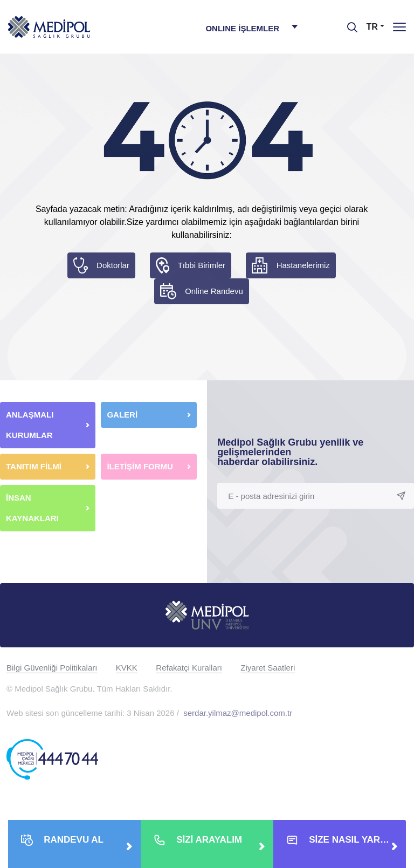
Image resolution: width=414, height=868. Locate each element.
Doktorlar (113, 265)
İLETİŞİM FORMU (140, 466)
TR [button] (372, 27)
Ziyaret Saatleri (268, 668)
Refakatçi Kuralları (189, 668)
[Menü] (399, 27)
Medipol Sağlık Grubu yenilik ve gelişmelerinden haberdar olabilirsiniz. (290, 452)
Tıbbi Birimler (202, 265)
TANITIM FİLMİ (34, 466)
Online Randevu (214, 291)
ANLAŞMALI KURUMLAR (30, 425)
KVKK (127, 668)
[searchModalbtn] (348, 23)
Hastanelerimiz (303, 265)
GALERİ (122, 415)
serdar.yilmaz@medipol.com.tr (238, 713)
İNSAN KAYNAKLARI (33, 508)
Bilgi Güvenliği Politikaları (52, 668)
